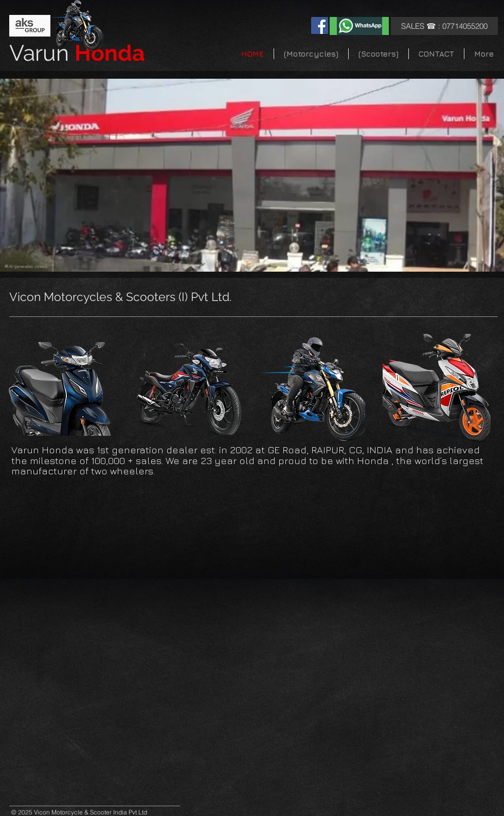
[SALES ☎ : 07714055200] (444, 26)
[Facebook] (320, 25)
